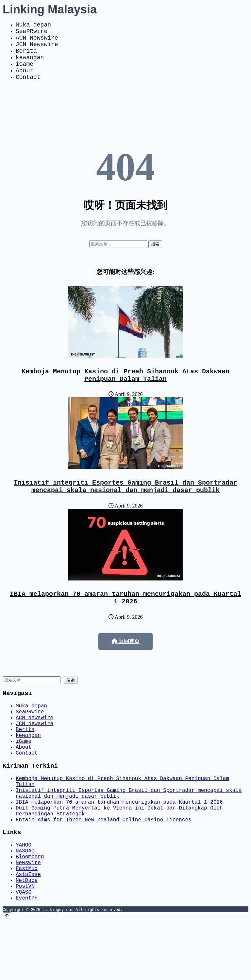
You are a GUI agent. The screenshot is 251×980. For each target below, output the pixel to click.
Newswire (28, 913)
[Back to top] (7, 974)
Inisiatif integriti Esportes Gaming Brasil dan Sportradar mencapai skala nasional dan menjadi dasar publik (125, 502)
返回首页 (125, 661)
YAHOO (24, 891)
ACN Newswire (37, 41)
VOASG (24, 949)
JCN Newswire (37, 49)
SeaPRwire (32, 33)
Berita (26, 57)
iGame (25, 73)
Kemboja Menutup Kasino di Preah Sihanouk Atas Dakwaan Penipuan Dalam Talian (125, 388)
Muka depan (33, 26)
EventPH (27, 956)
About (25, 80)
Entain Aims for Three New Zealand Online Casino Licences (104, 864)
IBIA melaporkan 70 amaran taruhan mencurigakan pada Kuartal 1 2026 (125, 616)
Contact (28, 88)
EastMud (27, 920)
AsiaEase (28, 927)
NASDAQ (25, 898)
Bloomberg (30, 905)
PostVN (25, 941)
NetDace (27, 934)
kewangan (30, 65)
